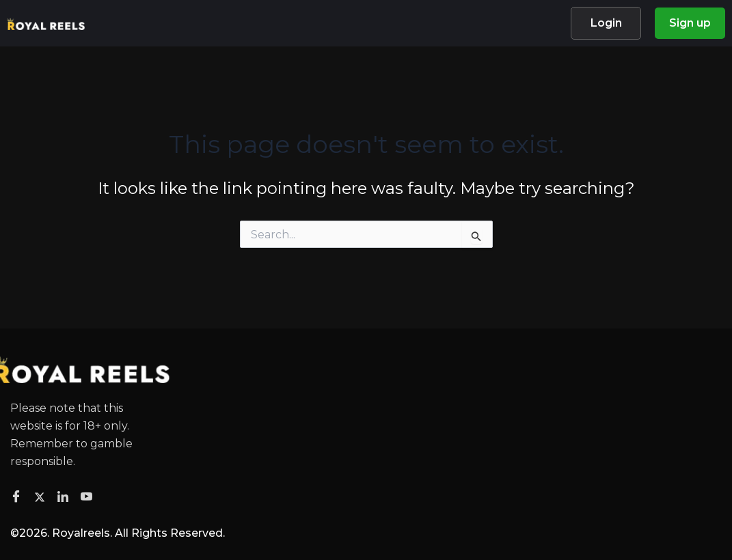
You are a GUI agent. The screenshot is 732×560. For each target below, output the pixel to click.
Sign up (690, 23)
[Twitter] (42, 496)
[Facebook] (18, 497)
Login (606, 23)
